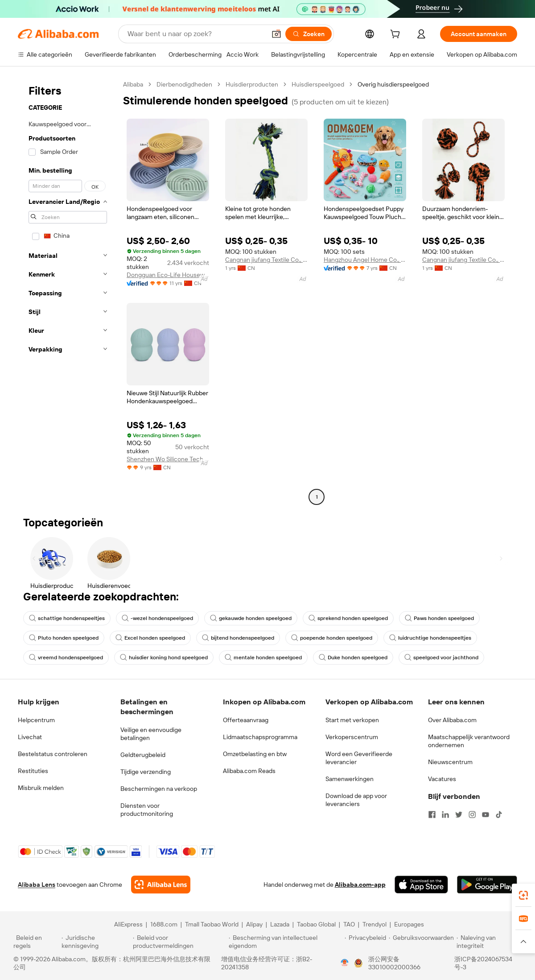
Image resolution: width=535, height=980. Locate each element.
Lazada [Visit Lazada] (280, 924)
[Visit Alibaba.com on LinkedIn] (445, 815)
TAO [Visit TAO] (349, 924)
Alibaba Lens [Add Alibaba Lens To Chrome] (37, 885)
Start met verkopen (352, 720)
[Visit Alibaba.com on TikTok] (499, 815)
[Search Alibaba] (196, 34)
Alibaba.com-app (360, 885)
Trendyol (374, 924)
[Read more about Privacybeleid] (365, 942)
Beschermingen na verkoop (159, 789)
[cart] (397, 35)
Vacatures (442, 779)
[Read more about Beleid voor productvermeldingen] (179, 942)
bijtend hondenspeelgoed (238, 638)
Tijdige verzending (146, 772)
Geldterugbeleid (143, 755)
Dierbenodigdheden (184, 84)
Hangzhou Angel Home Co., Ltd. (365, 260)
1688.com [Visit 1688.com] (164, 924)
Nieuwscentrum (450, 762)
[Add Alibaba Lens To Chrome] (161, 885)
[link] (523, 895)
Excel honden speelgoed (150, 638)
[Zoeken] (309, 34)
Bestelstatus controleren (53, 754)
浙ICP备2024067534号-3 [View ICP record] (483, 963)
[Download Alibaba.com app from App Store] (421, 885)
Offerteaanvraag (246, 720)
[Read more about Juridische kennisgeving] (96, 942)
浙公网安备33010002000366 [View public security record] (394, 963)
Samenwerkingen (350, 779)
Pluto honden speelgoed (64, 638)
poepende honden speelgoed (332, 638)
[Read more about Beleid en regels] (36, 942)
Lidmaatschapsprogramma (260, 737)
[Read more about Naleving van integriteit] (489, 942)
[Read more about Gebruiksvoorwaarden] (421, 942)
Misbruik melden (41, 788)
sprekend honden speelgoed (348, 618)
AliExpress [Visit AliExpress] (128, 924)
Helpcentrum (36, 720)
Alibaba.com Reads (249, 771)
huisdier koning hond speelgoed (164, 657)
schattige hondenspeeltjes (67, 618)
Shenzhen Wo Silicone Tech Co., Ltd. (168, 459)
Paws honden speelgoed (439, 618)
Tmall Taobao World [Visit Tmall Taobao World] (212, 924)
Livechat (30, 737)
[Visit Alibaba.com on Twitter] (459, 815)
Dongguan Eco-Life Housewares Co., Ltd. (168, 275)
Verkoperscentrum (352, 737)
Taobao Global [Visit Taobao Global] (316, 924)
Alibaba (133, 84)
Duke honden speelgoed (353, 657)
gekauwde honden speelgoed (251, 618)
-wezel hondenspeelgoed (157, 618)
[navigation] (68, 292)
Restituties (33, 771)
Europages (409, 924)
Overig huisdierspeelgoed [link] (393, 84)
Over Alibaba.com (452, 720)
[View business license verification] (345, 963)
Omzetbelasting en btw (255, 754)
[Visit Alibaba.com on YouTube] (486, 815)
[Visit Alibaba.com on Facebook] (432, 815)
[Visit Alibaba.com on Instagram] (472, 815)
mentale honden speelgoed (263, 657)
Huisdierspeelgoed (318, 84)
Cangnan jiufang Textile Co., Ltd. (266, 260)
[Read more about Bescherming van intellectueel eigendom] (285, 942)
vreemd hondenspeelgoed (66, 657)
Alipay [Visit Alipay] (254, 924)
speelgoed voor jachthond (441, 657)
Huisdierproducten (252, 84)
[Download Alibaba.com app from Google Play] (487, 885)
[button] (276, 34)
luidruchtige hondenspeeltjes (430, 638)
